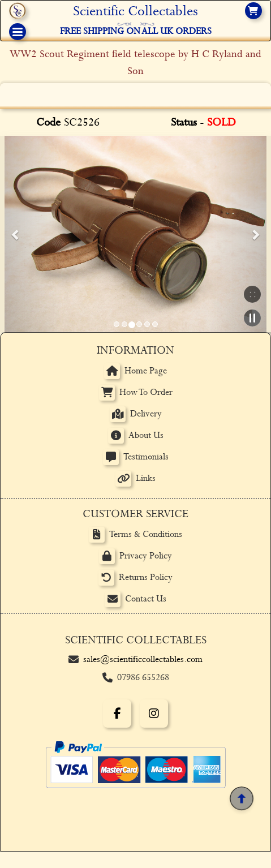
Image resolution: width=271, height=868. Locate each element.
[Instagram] (154, 714)
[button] (16, 234)
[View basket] (253, 11)
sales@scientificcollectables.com (143, 659)
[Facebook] (117, 714)
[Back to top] (241, 798)
